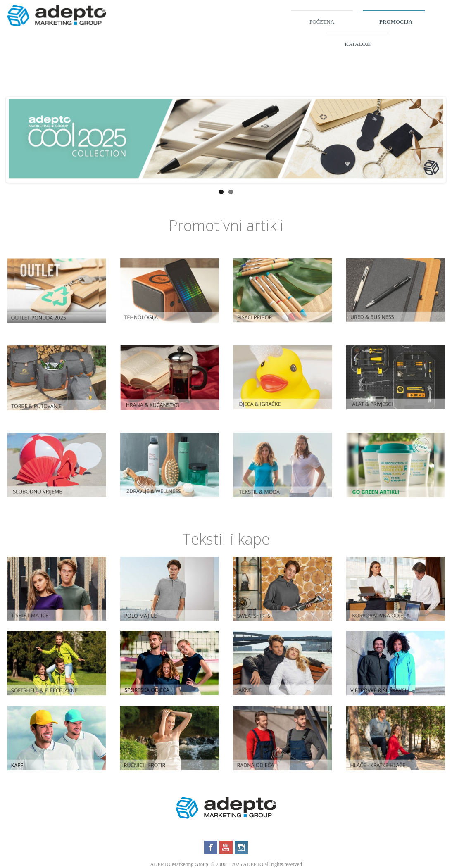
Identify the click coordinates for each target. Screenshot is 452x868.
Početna (322, 22)
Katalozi (358, 44)
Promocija (396, 22)
